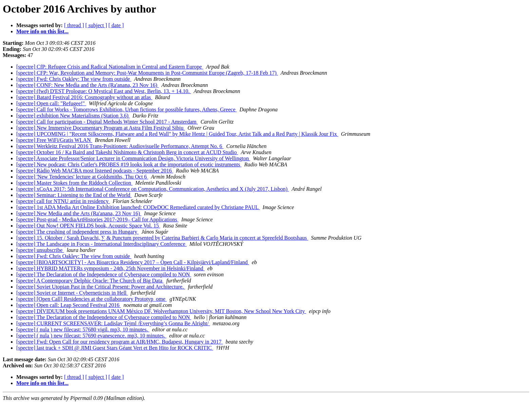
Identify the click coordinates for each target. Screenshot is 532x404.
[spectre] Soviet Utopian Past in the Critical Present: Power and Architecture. (101, 287)
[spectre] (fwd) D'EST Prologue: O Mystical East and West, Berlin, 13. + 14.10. (104, 91)
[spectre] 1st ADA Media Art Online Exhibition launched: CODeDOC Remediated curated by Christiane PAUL (138, 207)
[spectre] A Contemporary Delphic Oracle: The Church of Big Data (90, 281)
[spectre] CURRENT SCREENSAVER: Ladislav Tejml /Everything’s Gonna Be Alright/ (113, 323)
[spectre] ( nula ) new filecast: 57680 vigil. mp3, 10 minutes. (83, 329)
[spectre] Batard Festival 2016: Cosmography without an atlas (84, 97)
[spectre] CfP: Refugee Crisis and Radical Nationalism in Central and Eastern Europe (110, 67)
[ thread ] (74, 25)
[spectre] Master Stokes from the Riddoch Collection (74, 183)
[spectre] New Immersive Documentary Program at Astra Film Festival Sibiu (101, 128)
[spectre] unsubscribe (40, 250)
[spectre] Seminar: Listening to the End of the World (74, 195)
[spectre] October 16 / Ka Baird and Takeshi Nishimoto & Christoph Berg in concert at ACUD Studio (127, 152)
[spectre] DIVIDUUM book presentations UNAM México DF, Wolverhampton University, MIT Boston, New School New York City (161, 311)
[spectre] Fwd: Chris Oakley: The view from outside (74, 79)
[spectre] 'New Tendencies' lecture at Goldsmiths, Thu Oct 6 (82, 177)
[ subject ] (96, 25)
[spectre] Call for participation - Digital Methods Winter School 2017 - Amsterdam (107, 122)
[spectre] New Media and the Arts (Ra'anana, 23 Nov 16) (79, 213)
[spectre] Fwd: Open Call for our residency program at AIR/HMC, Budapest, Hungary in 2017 (120, 342)
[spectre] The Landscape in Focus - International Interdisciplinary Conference (101, 244)
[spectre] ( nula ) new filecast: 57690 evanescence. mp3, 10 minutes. (91, 336)
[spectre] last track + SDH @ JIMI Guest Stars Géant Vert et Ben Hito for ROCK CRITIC (115, 348)
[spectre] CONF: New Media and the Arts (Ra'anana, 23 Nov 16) (88, 85)
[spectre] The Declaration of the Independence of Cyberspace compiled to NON (104, 274)
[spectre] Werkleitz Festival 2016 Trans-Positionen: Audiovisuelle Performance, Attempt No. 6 (120, 146)
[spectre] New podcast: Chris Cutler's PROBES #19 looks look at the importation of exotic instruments (129, 164)
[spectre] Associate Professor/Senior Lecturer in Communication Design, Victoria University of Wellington (133, 158)
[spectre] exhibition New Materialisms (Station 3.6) (73, 116)
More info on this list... (42, 31)
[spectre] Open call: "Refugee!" (51, 103)
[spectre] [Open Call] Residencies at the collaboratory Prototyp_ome (91, 299)
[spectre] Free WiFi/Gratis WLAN (54, 140)
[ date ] (116, 25)
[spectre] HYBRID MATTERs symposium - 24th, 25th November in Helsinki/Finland (110, 268)
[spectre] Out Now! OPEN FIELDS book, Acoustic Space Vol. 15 (88, 226)
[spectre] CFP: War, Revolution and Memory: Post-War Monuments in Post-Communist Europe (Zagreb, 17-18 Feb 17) (147, 73)
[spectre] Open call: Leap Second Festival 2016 (69, 305)
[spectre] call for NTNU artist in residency (63, 201)
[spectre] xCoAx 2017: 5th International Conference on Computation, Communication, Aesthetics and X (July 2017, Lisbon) (153, 189)
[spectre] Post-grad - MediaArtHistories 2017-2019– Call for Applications (97, 219)
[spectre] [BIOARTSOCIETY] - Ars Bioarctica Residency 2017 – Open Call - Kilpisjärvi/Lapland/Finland (133, 262)
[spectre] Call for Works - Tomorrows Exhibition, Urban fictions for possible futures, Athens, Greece (127, 109)
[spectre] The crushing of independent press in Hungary (77, 232)
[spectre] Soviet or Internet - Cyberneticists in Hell (72, 293)
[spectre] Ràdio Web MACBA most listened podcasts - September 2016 (95, 171)
